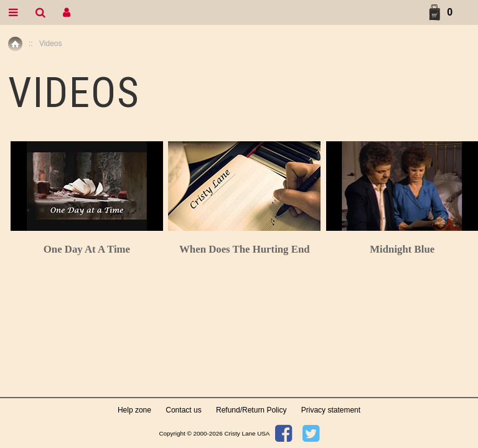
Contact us (183, 410)
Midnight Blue (402, 249)
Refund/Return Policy (251, 410)
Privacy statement (331, 410)
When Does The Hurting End (245, 249)
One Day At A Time (87, 249)
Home (15, 44)
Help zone (134, 410)
